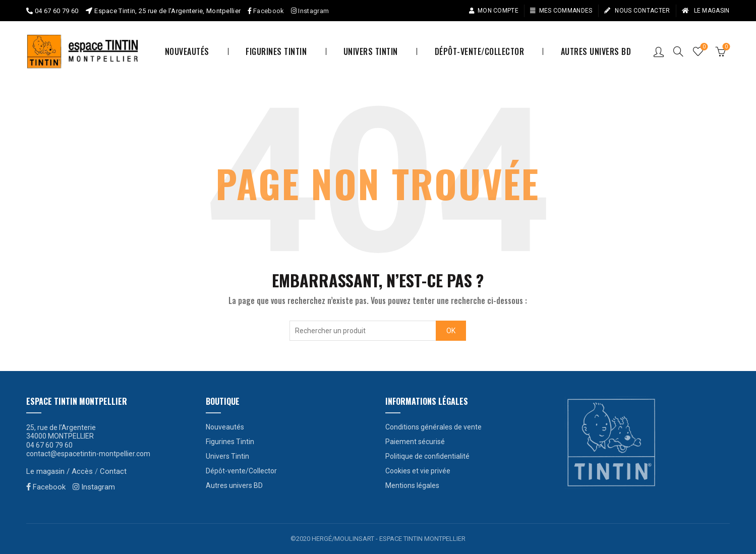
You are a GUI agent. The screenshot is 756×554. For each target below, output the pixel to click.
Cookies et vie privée (418, 471)
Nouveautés (187, 51)
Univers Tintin (371, 51)
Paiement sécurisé (415, 442)
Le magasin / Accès (60, 471)
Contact (113, 471)
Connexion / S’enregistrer (659, 51)
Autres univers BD (596, 51)
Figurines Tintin (276, 51)
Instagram (310, 11)
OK (451, 331)
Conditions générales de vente (433, 427)
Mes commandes (561, 11)
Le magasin (706, 11)
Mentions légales (412, 485)
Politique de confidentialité (427, 456)
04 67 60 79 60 (56, 11)
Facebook (269, 11)
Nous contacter (637, 11)
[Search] (678, 51)
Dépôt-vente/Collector (480, 51)
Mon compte (493, 11)
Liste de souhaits (703, 47)
